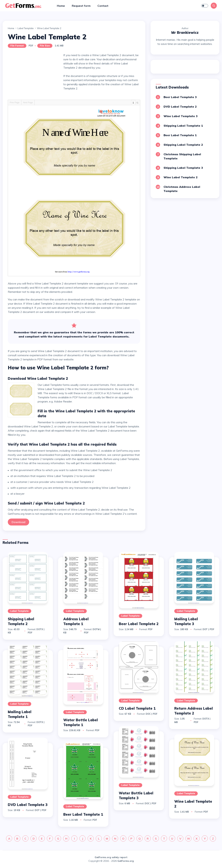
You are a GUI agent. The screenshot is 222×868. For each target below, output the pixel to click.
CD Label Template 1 (137, 708)
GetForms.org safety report (111, 857)
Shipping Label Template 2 (183, 145)
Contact (103, 6)
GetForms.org (126, 861)
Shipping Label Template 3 (183, 168)
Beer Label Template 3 (180, 97)
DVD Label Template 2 (180, 107)
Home (61, 6)
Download (18, 522)
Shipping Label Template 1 (183, 126)
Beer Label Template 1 (180, 135)
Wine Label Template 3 (181, 116)
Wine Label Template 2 (181, 177)
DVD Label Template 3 (28, 805)
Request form (81, 6)
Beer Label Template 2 (139, 624)
